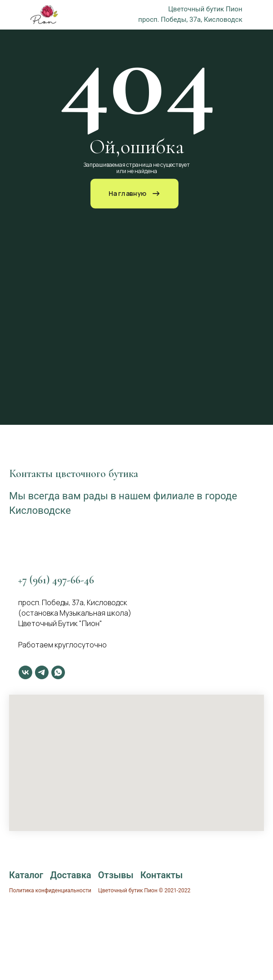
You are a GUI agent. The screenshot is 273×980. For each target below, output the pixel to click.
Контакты (162, 875)
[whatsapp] (58, 672)
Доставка (71, 875)
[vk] (25, 672)
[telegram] (42, 672)
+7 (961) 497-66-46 (56, 580)
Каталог (26, 875)
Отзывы (116, 875)
